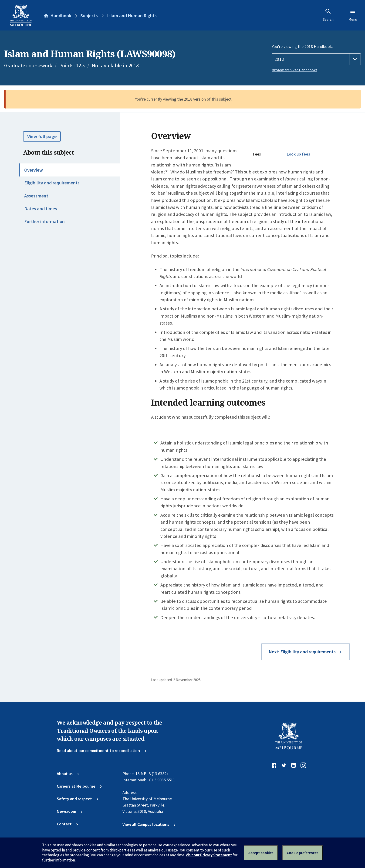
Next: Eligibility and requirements (302, 652)
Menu (353, 15)
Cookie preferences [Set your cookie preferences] (302, 853)
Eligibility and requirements (52, 183)
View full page (42, 136)
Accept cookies (261, 853)
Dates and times (41, 209)
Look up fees (298, 154)
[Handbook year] (316, 59)
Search (328, 15)
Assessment (36, 196)
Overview (34, 170)
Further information (44, 221)
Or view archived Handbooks (294, 70)
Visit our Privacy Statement (209, 855)
